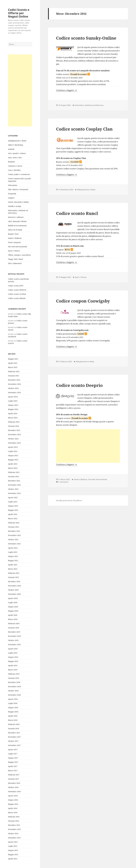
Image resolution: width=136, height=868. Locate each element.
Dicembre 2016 (14, 783)
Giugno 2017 (13, 758)
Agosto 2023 (13, 447)
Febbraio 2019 (14, 674)
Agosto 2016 (13, 796)
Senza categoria (14, 242)
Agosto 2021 (13, 548)
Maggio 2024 (13, 409)
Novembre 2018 (14, 686)
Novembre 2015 (14, 829)
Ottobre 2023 (13, 439)
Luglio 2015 (13, 846)
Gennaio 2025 (14, 376)
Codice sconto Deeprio (79, 385)
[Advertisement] (20, 90)
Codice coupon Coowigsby (83, 301)
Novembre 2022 (14, 485)
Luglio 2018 (13, 703)
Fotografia (12, 194)
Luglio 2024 (13, 401)
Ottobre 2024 (13, 388)
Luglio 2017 (13, 754)
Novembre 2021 (14, 535)
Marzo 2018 (13, 720)
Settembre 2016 (14, 791)
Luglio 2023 (13, 451)
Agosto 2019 (13, 649)
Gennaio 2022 (14, 527)
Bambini (11, 162)
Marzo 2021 (13, 569)
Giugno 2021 (13, 556)
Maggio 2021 (13, 560)
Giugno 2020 (13, 607)
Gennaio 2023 (14, 476)
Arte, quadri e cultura (17, 153)
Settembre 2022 (14, 493)
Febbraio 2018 (14, 724)
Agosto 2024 (13, 397)
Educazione (13, 185)
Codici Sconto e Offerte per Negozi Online (19, 13)
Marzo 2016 (13, 812)
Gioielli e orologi (15, 206)
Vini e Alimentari (15, 263)
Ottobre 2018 (13, 691)
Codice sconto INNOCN (17, 290)
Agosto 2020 (13, 598)
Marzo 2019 (13, 670)
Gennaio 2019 (14, 678)
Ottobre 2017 (13, 741)
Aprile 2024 (13, 413)
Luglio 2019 (13, 653)
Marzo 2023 (13, 468)
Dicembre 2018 (14, 682)
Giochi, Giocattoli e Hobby (18, 202)
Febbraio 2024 (14, 422)
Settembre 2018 (14, 695)
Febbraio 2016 (14, 817)
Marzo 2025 (13, 367)
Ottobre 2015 (13, 833)
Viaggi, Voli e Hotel (15, 259)
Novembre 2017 (14, 737)
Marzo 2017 (13, 770)
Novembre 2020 (14, 586)
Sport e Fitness (14, 251)
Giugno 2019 (13, 657)
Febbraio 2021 (14, 573)
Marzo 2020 (13, 619)
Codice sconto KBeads (17, 298)
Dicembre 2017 (14, 733)
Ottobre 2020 (13, 590)
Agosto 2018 (13, 699)
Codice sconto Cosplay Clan (84, 129)
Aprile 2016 (13, 808)
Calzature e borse (15, 166)
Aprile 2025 (13, 363)
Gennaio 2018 (14, 728)
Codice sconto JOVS (16, 286)
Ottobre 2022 (13, 489)
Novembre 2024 (14, 384)
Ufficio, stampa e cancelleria (19, 255)
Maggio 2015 (13, 854)
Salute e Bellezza (15, 238)
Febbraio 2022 (14, 523)
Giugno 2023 (13, 455)
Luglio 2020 (13, 602)
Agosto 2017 (13, 749)
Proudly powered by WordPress (69, 500)
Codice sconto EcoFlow (17, 294)
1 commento (63, 482)
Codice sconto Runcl (77, 213)
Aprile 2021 (13, 565)
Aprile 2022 (13, 514)
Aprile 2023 (13, 464)
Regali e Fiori (13, 234)
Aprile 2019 (13, 665)
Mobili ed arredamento (17, 226)
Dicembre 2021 (14, 531)
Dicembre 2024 (14, 380)
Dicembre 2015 (14, 825)
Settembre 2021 (14, 544)
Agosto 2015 (13, 842)
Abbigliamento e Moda (17, 141)
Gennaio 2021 (14, 577)
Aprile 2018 (13, 716)
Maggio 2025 (13, 359)
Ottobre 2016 (13, 787)
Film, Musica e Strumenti (18, 189)
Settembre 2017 (14, 745)
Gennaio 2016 (14, 821)
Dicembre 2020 (14, 581)
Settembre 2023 (14, 443)
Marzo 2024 (13, 418)
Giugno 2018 (13, 707)
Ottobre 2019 (13, 640)
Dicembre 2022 (14, 481)
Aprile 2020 (13, 615)
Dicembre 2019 (14, 632)
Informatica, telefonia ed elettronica (89, 105)
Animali (11, 149)
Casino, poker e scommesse (19, 174)
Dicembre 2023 (14, 430)
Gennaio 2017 (14, 779)
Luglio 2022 (13, 502)
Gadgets (11, 198)
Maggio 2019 (13, 661)
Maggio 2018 (13, 712)
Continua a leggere (67, 90)
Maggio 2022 (13, 510)
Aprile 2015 (13, 859)
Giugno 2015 (13, 850)
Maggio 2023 (13, 460)
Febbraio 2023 (14, 472)
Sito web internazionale (18, 247)
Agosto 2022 (13, 497)
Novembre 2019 (14, 636)
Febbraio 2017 (14, 775)
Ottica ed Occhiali (15, 230)
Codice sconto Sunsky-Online (86, 38)
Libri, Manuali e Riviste (17, 221)
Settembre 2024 (14, 392)
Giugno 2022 (13, 506)
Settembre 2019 (14, 644)
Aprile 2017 (13, 766)
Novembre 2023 (14, 434)
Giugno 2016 (13, 800)
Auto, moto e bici (15, 158)
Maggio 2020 (13, 611)
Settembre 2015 (14, 838)
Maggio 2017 (13, 762)
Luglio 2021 (13, 552)
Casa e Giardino (14, 170)
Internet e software (16, 217)
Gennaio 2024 (14, 426)
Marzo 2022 (13, 518)
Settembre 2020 (14, 594)
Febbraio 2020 (14, 623)
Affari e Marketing (15, 145)
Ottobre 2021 (13, 539)
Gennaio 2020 (14, 628)
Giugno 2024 (13, 405)
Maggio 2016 (13, 804)
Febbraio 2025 (14, 371)
